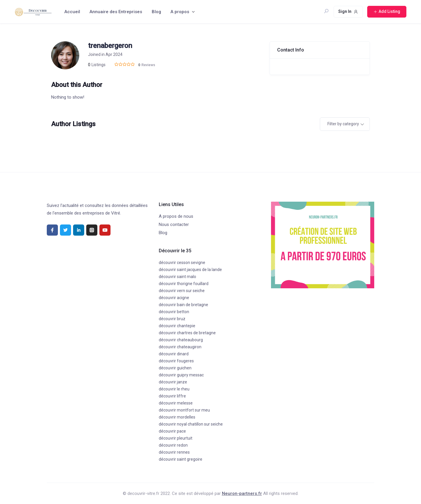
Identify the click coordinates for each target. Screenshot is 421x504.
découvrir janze (173, 382)
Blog (156, 12)
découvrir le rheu (174, 389)
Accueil (72, 12)
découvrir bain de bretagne (183, 305)
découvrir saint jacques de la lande (190, 270)
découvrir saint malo (177, 277)
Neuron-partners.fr (242, 493)
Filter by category (343, 124)
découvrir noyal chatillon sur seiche (191, 424)
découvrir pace (172, 431)
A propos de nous (176, 216)
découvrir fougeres (176, 361)
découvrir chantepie (177, 326)
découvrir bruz (172, 319)
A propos (180, 12)
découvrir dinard (174, 354)
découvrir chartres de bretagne (187, 333)
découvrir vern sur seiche (182, 291)
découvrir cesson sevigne (182, 263)
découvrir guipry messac (181, 375)
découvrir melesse (176, 403)
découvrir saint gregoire (181, 459)
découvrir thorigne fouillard (184, 284)
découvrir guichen (175, 368)
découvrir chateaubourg (181, 340)
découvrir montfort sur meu (184, 410)
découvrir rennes (174, 452)
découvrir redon (173, 445)
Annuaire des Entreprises (116, 12)
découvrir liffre (172, 396)
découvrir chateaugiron (180, 347)
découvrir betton (174, 312)
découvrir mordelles (177, 417)
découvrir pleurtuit (176, 438)
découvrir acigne (174, 298)
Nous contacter (174, 224)
